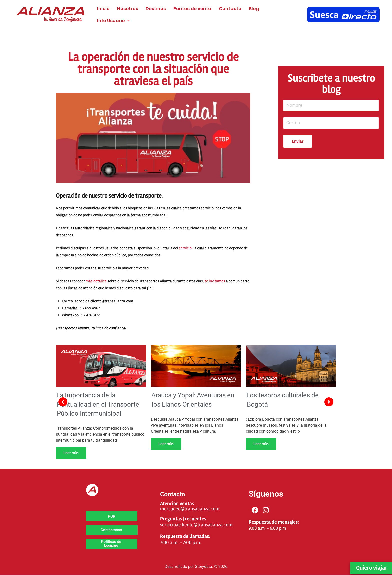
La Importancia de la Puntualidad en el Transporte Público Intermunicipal (98, 404)
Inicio (103, 8)
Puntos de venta (192, 8)
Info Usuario (113, 20)
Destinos (156, 8)
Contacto (230, 8)
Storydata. (204, 567)
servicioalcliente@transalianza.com (196, 525)
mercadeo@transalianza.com (190, 509)
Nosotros (128, 8)
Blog (254, 8)
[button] (113, 21)
